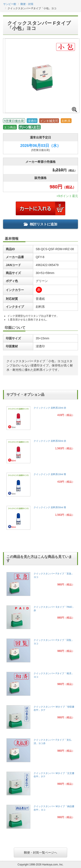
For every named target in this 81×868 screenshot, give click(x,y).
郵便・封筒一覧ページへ (40, 853)
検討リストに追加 (40, 224)
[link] (40, 419)
